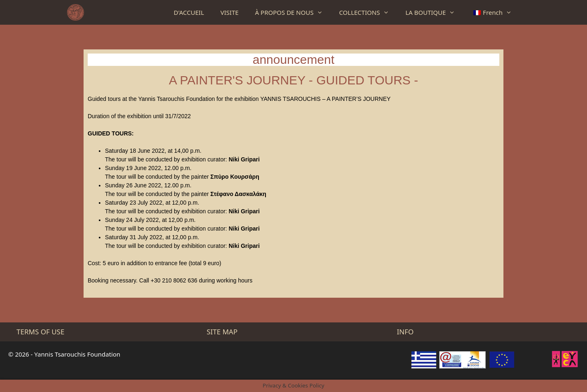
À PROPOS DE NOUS (293, 12)
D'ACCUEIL (189, 12)
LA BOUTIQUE (434, 12)
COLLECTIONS (368, 12)
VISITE (230, 12)
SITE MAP (222, 332)
